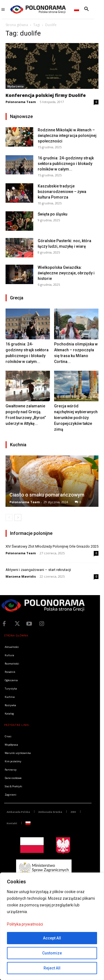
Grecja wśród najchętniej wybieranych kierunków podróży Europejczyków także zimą (76, 418)
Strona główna (17, 25)
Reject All (52, 968)
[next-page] (18, 517)
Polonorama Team (21, 102)
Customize (52, 953)
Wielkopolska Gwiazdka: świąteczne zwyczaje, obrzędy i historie (66, 273)
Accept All (52, 938)
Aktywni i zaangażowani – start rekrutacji (38, 570)
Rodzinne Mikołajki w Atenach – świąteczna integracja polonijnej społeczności (67, 136)
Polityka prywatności (25, 924)
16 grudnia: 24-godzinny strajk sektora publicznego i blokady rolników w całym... (66, 164)
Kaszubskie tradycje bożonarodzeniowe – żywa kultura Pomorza (62, 192)
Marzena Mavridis (21, 576)
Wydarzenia (15, 86)
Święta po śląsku (53, 214)
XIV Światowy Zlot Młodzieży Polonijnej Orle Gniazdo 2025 (52, 546)
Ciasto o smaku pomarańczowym (47, 495)
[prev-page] (9, 517)
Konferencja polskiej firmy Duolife (46, 95)
